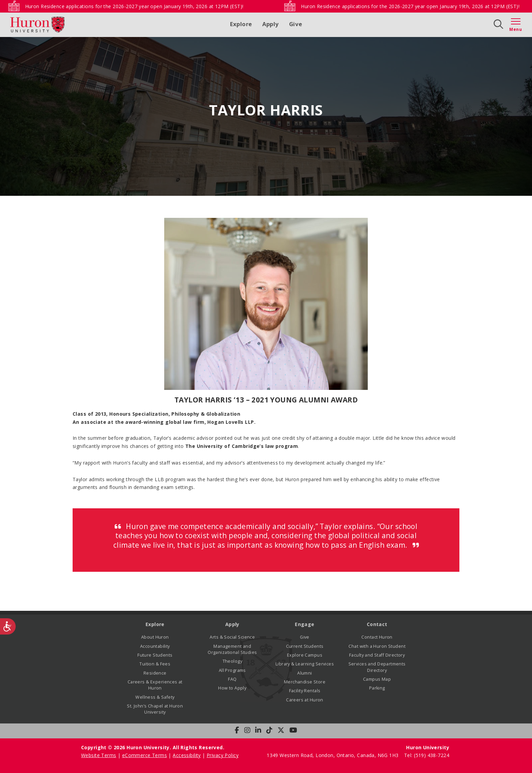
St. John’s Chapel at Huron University (155, 709)
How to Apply (232, 688)
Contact (377, 624)
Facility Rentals (305, 691)
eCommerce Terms (145, 755)
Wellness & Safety (155, 697)
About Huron (155, 637)
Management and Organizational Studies (232, 649)
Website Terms (99, 755)
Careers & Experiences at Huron (155, 685)
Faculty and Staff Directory (377, 655)
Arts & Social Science (232, 637)
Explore (241, 24)
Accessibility (187, 755)
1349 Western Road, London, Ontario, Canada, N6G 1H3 (333, 755)
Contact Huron (377, 637)
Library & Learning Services (305, 664)
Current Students (305, 646)
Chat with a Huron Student (377, 646)
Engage (305, 624)
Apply (271, 24)
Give (296, 24)
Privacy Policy (223, 755)
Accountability (155, 646)
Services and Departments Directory (377, 667)
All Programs (232, 670)
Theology (232, 661)
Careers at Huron (305, 700)
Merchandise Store (305, 682)
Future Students (155, 655)
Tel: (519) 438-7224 (427, 755)
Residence (155, 673)
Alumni (305, 673)
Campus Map (377, 679)
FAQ (232, 679)
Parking (377, 688)
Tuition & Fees (155, 664)
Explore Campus (305, 655)
